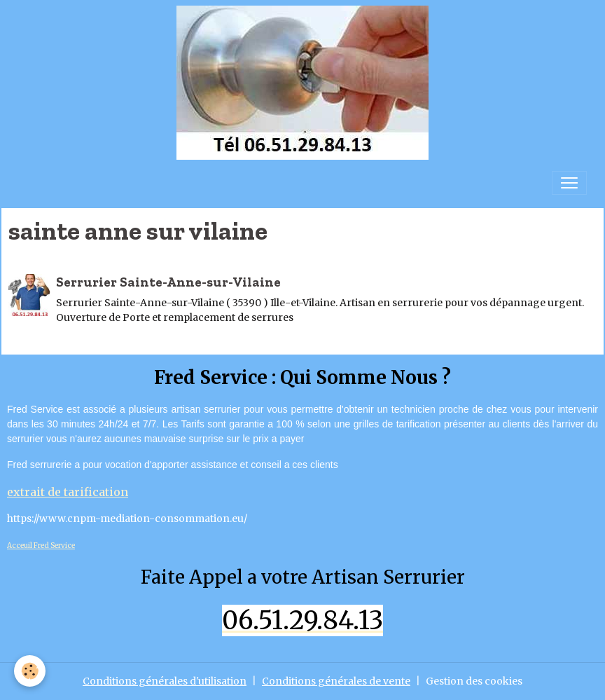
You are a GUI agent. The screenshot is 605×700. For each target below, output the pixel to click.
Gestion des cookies (474, 681)
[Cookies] (30, 671)
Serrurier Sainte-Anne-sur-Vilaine (168, 282)
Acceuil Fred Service (41, 545)
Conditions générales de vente (336, 681)
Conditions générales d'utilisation (165, 681)
